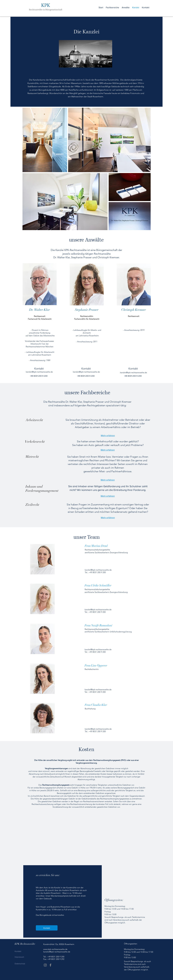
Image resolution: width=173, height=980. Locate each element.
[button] (112, 7)
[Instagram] (45, 965)
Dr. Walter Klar (40, 310)
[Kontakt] (47, 928)
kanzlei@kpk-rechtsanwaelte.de (98, 610)
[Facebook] (50, 965)
